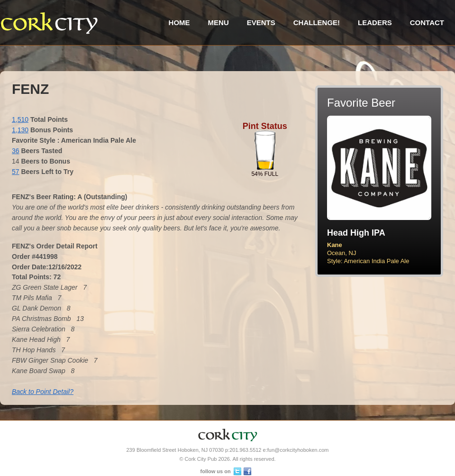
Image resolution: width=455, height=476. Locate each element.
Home (179, 23)
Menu (218, 23)
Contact (427, 23)
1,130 (20, 130)
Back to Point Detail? (43, 392)
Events (261, 23)
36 (16, 151)
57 (16, 172)
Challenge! (317, 23)
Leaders (375, 23)
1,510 (20, 119)
